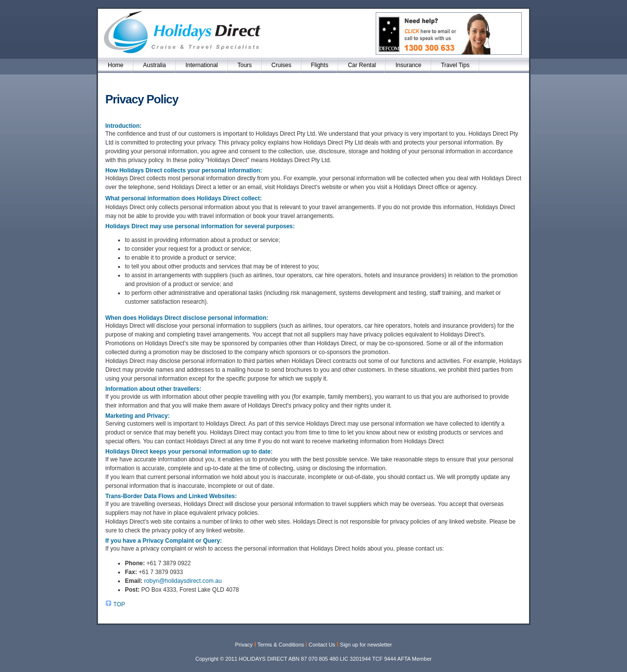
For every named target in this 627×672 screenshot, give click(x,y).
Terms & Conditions (280, 645)
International (202, 65)
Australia (155, 65)
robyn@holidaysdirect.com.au (183, 581)
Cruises (281, 65)
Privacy (244, 645)
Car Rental (362, 65)
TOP (119, 604)
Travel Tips (455, 65)
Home (116, 65)
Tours (245, 65)
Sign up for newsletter (366, 645)
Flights (320, 65)
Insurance (408, 65)
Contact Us (322, 645)
